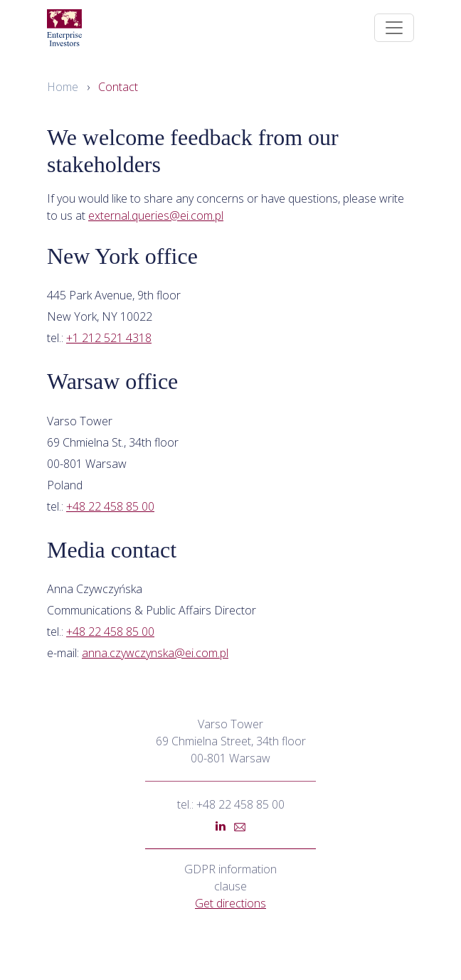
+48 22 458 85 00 (110, 506)
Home (63, 87)
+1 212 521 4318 (109, 338)
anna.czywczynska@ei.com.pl (155, 653)
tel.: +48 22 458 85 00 (231, 804)
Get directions (231, 903)
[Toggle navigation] (394, 28)
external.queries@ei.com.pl (156, 215)
